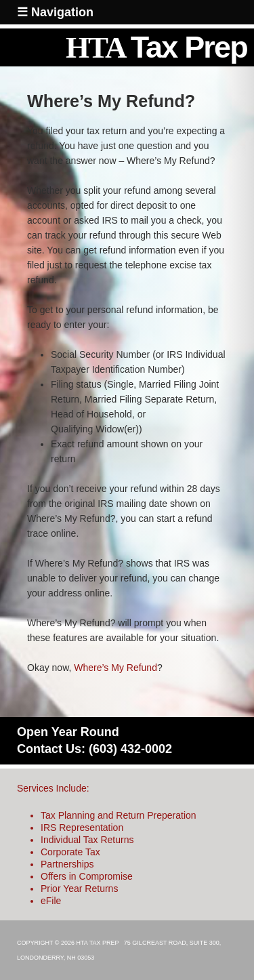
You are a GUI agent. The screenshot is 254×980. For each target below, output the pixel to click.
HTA (156, 47)
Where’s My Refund (115, 668)
